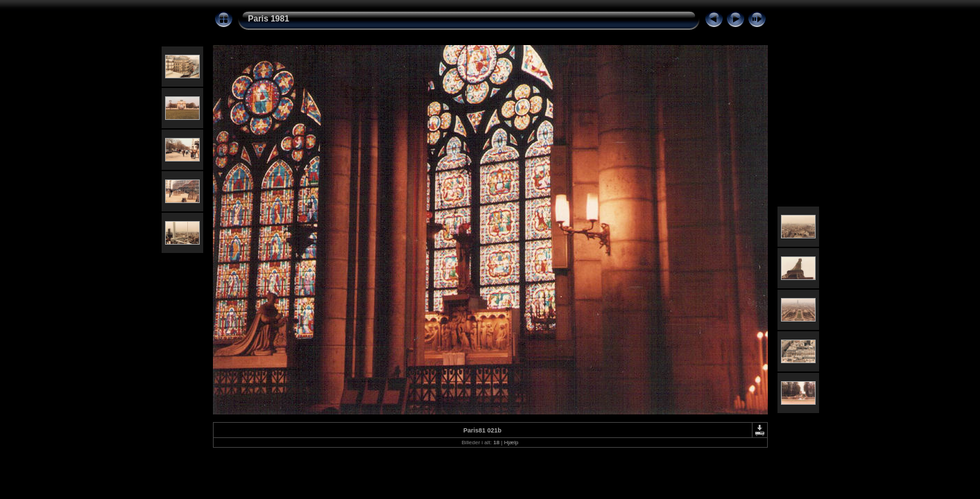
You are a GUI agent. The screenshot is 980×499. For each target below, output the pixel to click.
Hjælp (512, 443)
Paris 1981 (269, 19)
